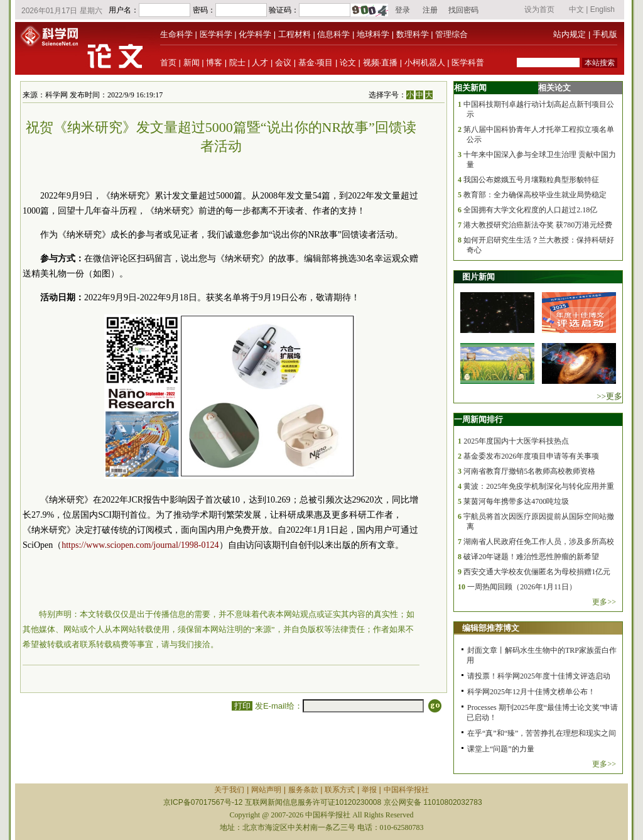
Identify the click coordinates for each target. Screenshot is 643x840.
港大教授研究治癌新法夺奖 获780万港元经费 (538, 225)
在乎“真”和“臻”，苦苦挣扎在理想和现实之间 (542, 733)
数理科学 (413, 34)
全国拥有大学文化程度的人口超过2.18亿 (530, 210)
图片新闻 (478, 277)
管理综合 (451, 34)
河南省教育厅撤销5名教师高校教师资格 (529, 471)
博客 (214, 63)
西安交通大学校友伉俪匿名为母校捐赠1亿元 (537, 572)
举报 (369, 790)
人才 (260, 63)
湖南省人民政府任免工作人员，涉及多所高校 (539, 542)
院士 (237, 63)
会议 (283, 63)
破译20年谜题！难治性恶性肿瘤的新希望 (531, 557)
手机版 (605, 34)
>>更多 (609, 396)
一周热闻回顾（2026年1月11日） (522, 587)
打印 (242, 706)
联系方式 (340, 790)
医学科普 (468, 63)
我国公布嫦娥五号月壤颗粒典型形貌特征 (531, 180)
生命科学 (176, 34)
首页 (168, 63)
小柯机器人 (425, 63)
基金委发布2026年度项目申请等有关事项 (531, 456)
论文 (348, 63)
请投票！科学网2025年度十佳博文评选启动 (539, 676)
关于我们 (229, 790)
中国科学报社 (406, 790)
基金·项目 (316, 63)
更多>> (604, 602)
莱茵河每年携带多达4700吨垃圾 (516, 501)
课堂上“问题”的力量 (501, 749)
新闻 (192, 63)
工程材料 (294, 34)
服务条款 (303, 790)
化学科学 (255, 34)
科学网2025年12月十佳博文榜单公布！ (531, 692)
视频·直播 (381, 63)
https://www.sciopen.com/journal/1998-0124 (140, 545)
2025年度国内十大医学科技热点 (516, 441)
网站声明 (266, 790)
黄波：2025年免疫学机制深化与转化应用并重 (539, 486)
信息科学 (333, 34)
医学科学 (216, 34)
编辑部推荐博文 (491, 628)
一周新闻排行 (478, 419)
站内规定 (570, 34)
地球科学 (373, 34)
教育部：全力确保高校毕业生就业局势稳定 (535, 195)
